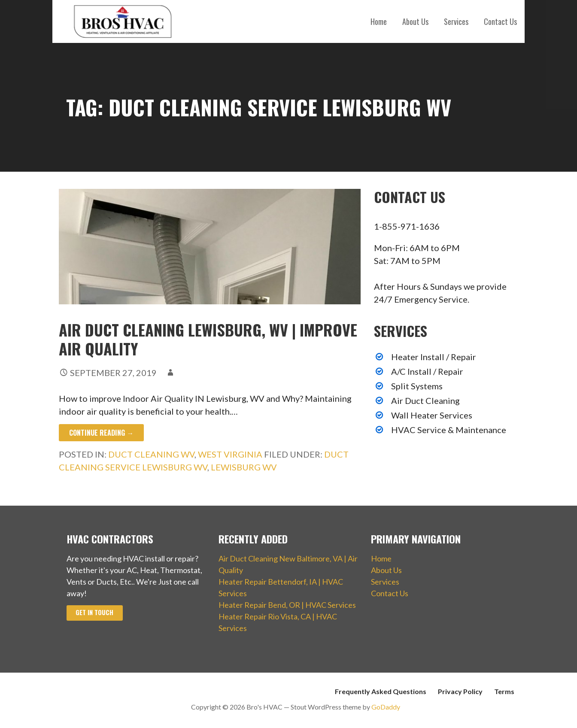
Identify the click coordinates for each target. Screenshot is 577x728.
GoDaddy (386, 707)
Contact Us (500, 21)
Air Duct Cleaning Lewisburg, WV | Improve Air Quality (208, 339)
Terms (504, 691)
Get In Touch (94, 612)
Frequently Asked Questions (381, 691)
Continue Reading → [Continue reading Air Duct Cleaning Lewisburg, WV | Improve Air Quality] (101, 433)
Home (379, 21)
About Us (415, 21)
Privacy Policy (460, 691)
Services (456, 21)
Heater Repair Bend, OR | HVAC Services (287, 605)
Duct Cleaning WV (151, 454)
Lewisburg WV (244, 467)
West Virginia (230, 454)
